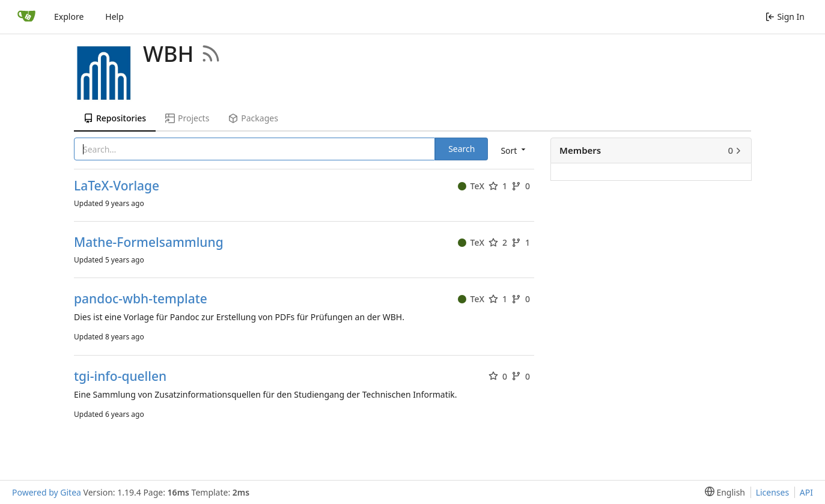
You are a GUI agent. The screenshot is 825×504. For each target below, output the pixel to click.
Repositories (115, 118)
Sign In (785, 17)
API (806, 492)
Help (114, 17)
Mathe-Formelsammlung (149, 242)
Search (461, 149)
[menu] (512, 150)
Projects (187, 118)
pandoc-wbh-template (141, 299)
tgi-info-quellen (120, 376)
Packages (253, 118)
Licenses (773, 492)
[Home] (26, 17)
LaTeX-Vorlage (117, 186)
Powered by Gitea (47, 492)
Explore (69, 17)
